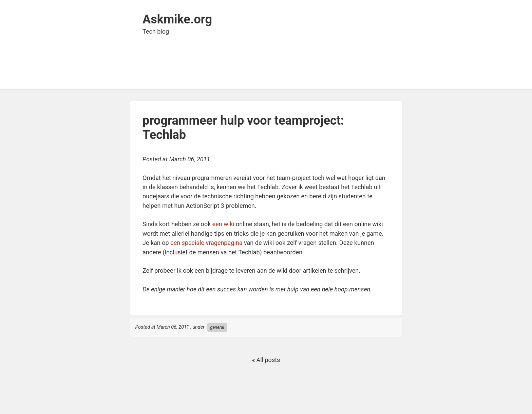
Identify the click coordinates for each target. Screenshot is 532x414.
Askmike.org (177, 19)
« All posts (266, 360)
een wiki (223, 224)
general (217, 327)
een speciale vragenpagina (206, 243)
